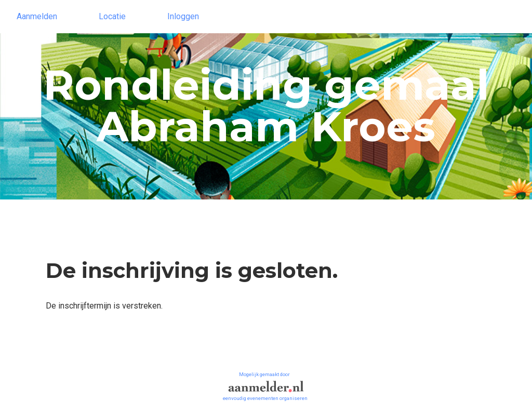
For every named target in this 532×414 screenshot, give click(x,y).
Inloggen (183, 16)
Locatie (112, 16)
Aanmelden (37, 16)
